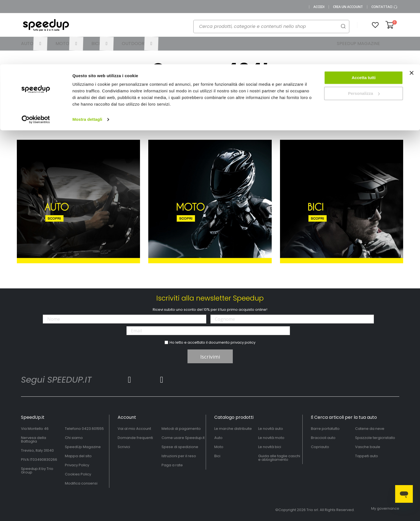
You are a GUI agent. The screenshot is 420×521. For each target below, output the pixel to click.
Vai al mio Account (134, 429)
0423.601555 (93, 429)
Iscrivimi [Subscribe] (210, 357)
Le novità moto (271, 438)
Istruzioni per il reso (179, 456)
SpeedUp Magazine (83, 447)
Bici (217, 456)
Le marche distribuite (233, 429)
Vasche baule (368, 447)
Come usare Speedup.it (183, 438)
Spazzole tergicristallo (375, 438)
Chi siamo (74, 438)
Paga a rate (172, 465)
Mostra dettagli (87, 55)
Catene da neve (370, 429)
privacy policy (243, 342)
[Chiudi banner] (411, 11)
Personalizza (364, 29)
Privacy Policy (77, 465)
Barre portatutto (325, 429)
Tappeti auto (367, 456)
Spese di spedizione (180, 447)
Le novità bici (270, 447)
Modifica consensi (81, 483)
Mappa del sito (78, 456)
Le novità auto (271, 429)
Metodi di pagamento (181, 429)
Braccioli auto (323, 438)
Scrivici (124, 447)
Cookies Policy (78, 474)
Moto (219, 447)
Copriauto (320, 447)
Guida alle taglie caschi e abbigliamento (279, 458)
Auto (218, 438)
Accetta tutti (364, 13)
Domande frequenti (135, 438)
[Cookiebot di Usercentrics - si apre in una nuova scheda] (36, 55)
